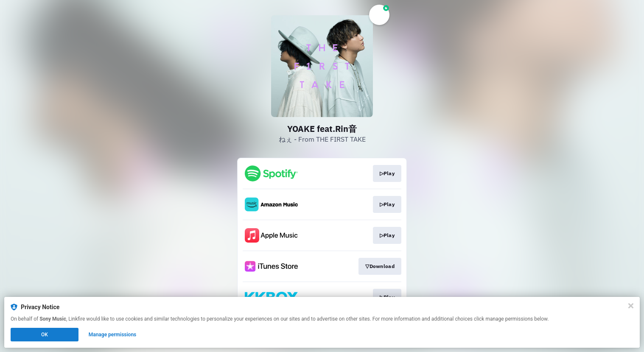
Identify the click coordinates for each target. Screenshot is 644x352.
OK (45, 335)
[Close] (631, 306)
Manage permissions (113, 335)
